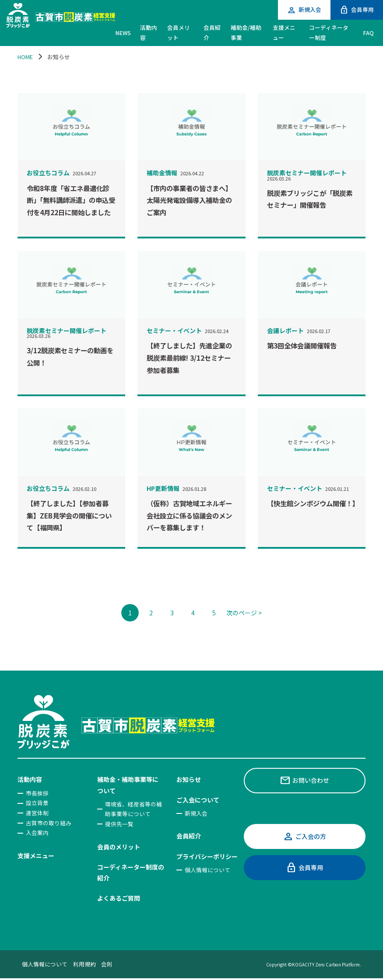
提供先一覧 (119, 824)
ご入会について (198, 800)
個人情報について (207, 870)
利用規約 (84, 964)
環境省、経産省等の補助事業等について (134, 809)
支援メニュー (36, 856)
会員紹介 (189, 836)
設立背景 (37, 803)
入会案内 (37, 833)
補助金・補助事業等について (128, 785)
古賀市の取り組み (49, 823)
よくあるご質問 (119, 898)
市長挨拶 (37, 793)
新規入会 (304, 10)
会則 (107, 964)
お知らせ (189, 779)
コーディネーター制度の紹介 (131, 872)
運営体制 (37, 813)
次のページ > (244, 613)
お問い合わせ (304, 780)
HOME (25, 57)
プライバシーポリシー (207, 856)
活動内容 (30, 779)
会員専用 (357, 10)
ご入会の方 (304, 836)
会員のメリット (119, 847)
